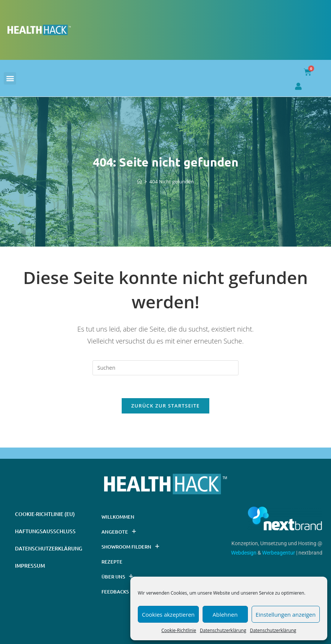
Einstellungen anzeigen (286, 614)
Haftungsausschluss (45, 531)
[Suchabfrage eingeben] (165, 368)
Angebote (119, 532)
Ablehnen (225, 614)
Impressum (30, 566)
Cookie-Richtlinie (179, 630)
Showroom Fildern (130, 547)
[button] (10, 78)
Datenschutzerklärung (223, 630)
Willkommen (118, 517)
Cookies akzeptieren (168, 614)
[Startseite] (139, 181)
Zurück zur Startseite (166, 406)
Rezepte (112, 562)
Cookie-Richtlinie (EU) (45, 514)
